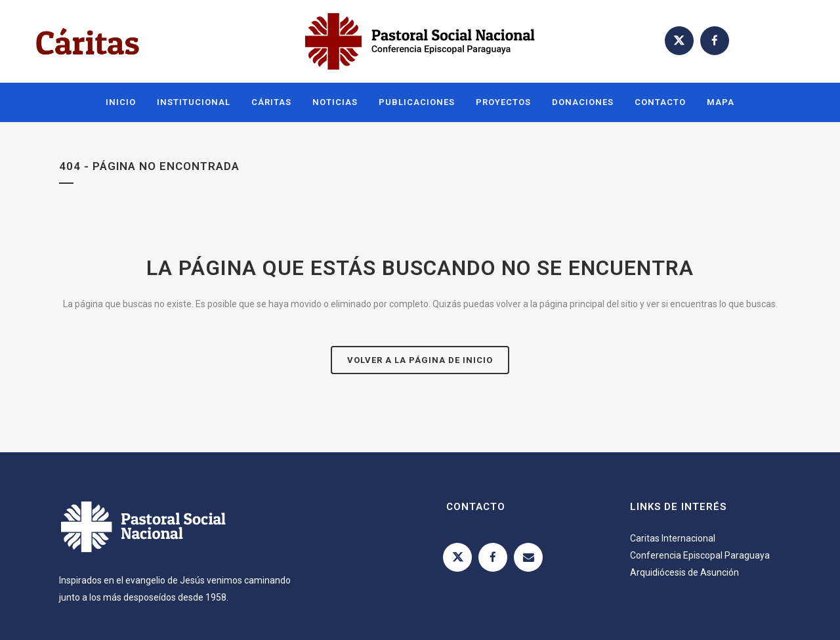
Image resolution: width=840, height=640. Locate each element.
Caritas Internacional (673, 538)
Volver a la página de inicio (420, 360)
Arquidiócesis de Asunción (684, 572)
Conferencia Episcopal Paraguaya (700, 555)
